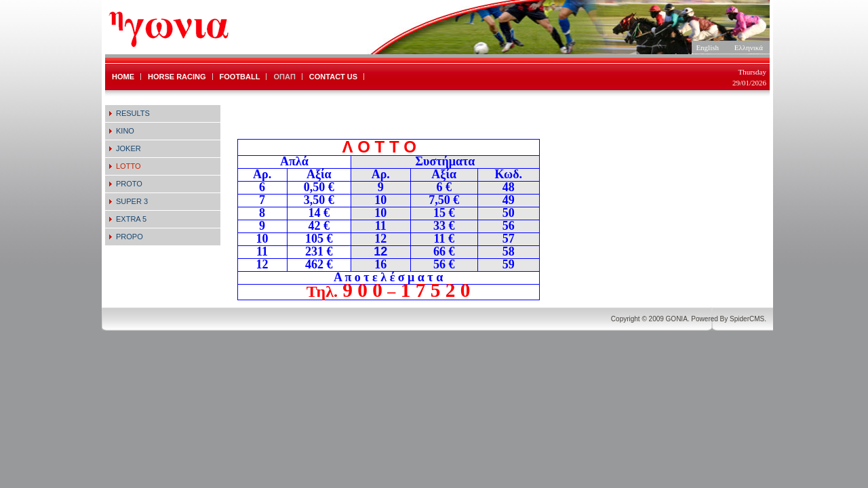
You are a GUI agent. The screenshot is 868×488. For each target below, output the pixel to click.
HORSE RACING (177, 77)
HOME (123, 77)
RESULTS (133, 113)
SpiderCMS (747, 319)
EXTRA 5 (131, 219)
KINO (125, 131)
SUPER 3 (132, 201)
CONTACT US (333, 77)
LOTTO (128, 166)
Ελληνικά (749, 47)
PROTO (129, 184)
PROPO (130, 237)
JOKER (129, 148)
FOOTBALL (240, 77)
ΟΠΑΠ (284, 77)
